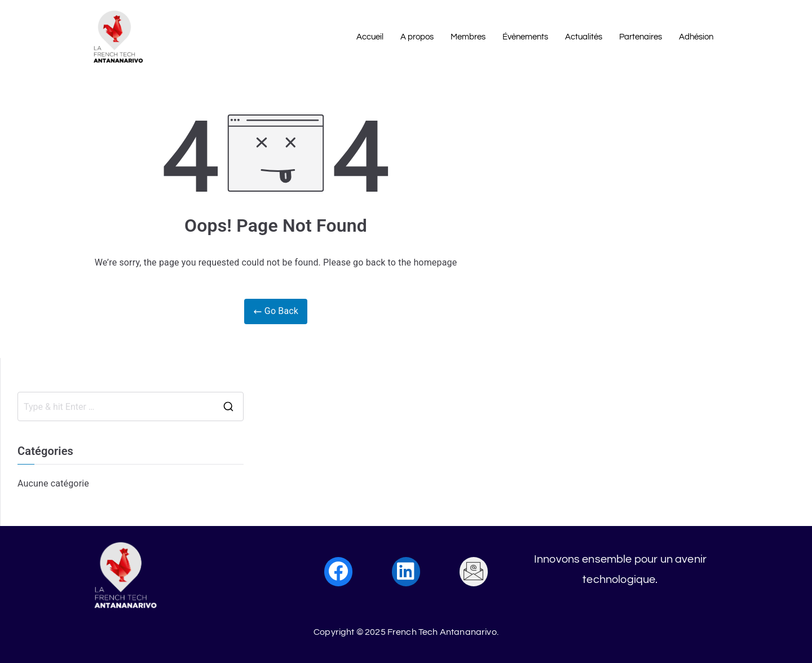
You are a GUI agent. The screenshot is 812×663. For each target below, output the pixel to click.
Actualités (584, 37)
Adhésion (696, 37)
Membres (468, 37)
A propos (417, 37)
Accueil (370, 37)
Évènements (525, 37)
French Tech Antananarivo (442, 632)
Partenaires (641, 37)
